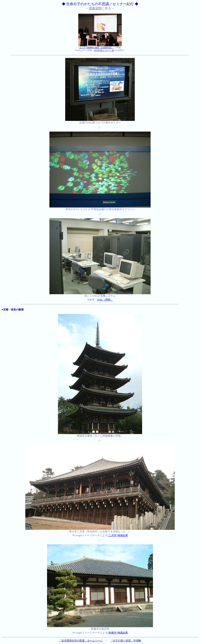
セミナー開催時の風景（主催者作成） (96, 48)
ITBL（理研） (105, 300)
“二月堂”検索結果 (118, 535)
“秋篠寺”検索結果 (118, 633)
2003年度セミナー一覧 (104, 50)
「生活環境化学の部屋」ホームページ (81, 641)
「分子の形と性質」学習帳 (126, 641)
